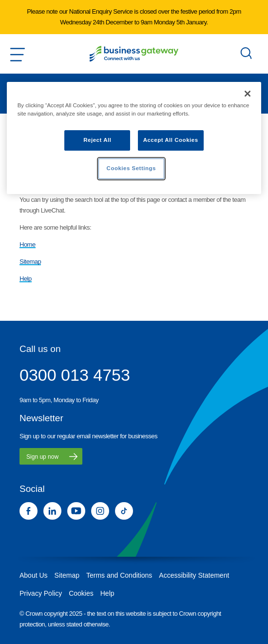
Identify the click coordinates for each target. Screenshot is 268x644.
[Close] (248, 94)
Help (26, 279)
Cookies (81, 593)
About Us (34, 575)
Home (28, 244)
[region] (134, 138)
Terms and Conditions (119, 575)
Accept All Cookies (171, 140)
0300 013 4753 (75, 375)
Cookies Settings (131, 168)
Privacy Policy (41, 593)
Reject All (97, 140)
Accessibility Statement (194, 575)
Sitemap (30, 262)
